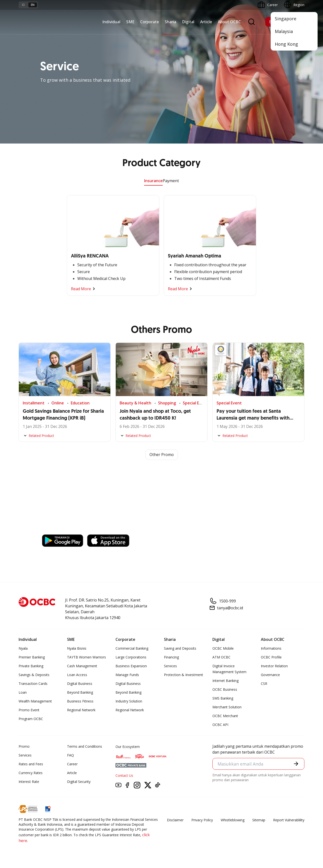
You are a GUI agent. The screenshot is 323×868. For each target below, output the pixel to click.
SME (130, 22)
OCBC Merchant (225, 716)
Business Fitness (80, 701)
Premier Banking (32, 657)
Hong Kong (286, 44)
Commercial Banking (132, 648)
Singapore (286, 19)
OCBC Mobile (223, 648)
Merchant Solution (227, 707)
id (23, 5)
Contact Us (124, 775)
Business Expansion (131, 666)
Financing (171, 657)
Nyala (23, 648)
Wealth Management (35, 701)
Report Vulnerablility (289, 820)
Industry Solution (129, 701)
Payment (171, 181)
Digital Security (79, 782)
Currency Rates (31, 773)
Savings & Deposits (34, 675)
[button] (296, 764)
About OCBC (229, 22)
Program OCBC (31, 719)
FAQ (70, 755)
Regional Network (81, 710)
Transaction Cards (33, 684)
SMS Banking (223, 698)
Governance (270, 675)
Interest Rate (29, 782)
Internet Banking (225, 681)
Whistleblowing (233, 820)
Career (72, 764)
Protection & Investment (184, 675)
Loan (23, 692)
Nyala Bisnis (77, 648)
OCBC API (220, 725)
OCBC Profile (271, 657)
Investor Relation (274, 666)
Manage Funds (127, 675)
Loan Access (77, 675)
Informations (271, 648)
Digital (188, 22)
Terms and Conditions (85, 746)
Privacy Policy (202, 820)
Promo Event (29, 710)
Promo (24, 746)
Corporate (150, 22)
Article (206, 22)
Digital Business (80, 684)
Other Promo (162, 455)
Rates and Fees (31, 764)
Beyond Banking (80, 692)
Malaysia (284, 31)
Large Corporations (131, 657)
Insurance (153, 181)
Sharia (170, 22)
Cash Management (82, 666)
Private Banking (31, 666)
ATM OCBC (221, 657)
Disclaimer (175, 820)
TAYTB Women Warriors (87, 657)
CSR (264, 684)
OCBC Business (225, 689)
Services (170, 666)
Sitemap (259, 820)
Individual (111, 22)
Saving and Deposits (180, 648)
